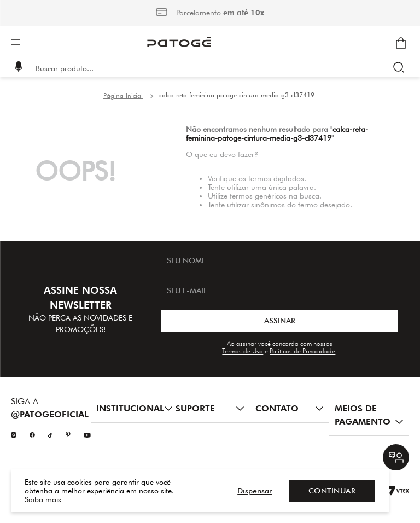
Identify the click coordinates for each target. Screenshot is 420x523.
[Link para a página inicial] (123, 96)
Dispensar (255, 491)
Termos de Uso (243, 351)
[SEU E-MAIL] (280, 290)
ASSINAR (280, 321)
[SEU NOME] (280, 260)
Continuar (332, 491)
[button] (19, 68)
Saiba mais (43, 499)
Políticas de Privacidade (302, 351)
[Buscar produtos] (401, 68)
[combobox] (218, 68)
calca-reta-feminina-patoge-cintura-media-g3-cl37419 (237, 95)
